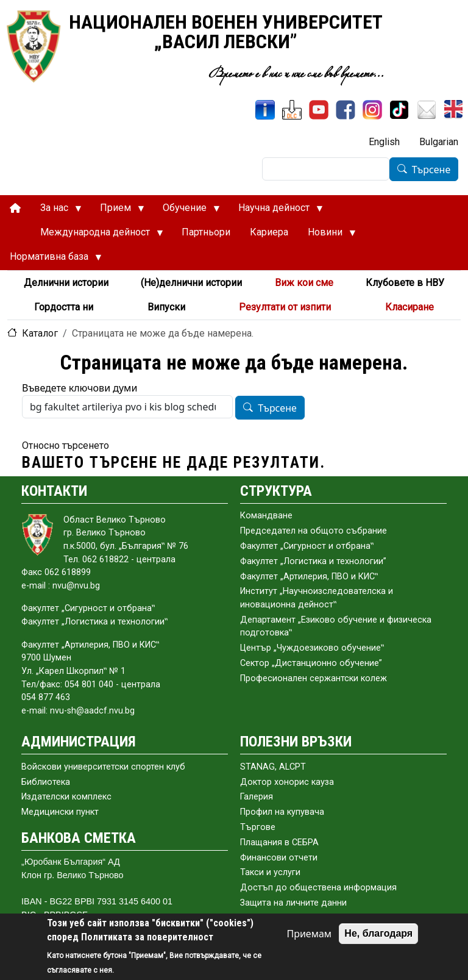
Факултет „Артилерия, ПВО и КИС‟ (309, 577)
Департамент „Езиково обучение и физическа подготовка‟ (336, 627)
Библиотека (46, 782)
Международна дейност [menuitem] (97, 235)
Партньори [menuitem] (206, 232)
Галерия (257, 797)
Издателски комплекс (66, 797)
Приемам (309, 934)
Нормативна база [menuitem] (51, 260)
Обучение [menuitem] (186, 211)
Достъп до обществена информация (318, 888)
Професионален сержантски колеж (314, 678)
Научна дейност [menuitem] (276, 211)
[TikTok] (399, 110)
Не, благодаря (378, 933)
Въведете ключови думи (80, 388)
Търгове (258, 827)
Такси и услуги (270, 872)
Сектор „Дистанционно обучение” (311, 663)
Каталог (40, 333)
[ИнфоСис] (265, 110)
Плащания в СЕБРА (279, 842)
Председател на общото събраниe (314, 531)
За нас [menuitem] (56, 211)
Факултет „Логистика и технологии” (313, 561)
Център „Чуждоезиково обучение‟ (312, 648)
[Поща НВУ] (427, 110)
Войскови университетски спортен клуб (103, 767)
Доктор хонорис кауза (287, 782)
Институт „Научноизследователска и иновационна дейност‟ (317, 598)
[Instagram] (372, 110)
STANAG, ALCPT (273, 767)
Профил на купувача (282, 812)
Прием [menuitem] (117, 211)
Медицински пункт (60, 812)
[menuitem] (15, 208)
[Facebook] (346, 110)
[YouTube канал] (319, 110)
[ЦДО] (292, 110)
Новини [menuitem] (327, 235)
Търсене (431, 170)
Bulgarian (439, 142)
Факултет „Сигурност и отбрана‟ (307, 546)
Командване (266, 516)
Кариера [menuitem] (269, 232)
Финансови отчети (279, 858)
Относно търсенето (66, 445)
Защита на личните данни (293, 903)
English (384, 142)
